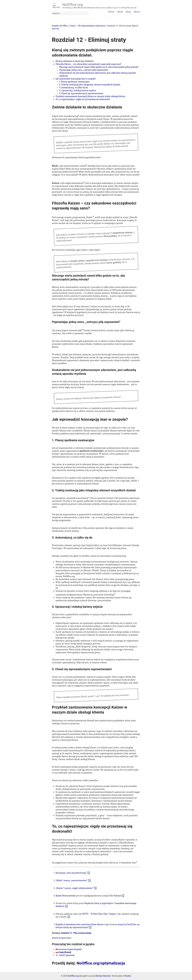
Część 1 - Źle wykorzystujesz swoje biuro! (88, 26)
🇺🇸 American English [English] (69, 949)
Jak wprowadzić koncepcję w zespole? (76, 79)
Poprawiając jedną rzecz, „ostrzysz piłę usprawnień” (84, 70)
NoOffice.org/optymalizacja (101, 963)
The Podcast (115, 896)
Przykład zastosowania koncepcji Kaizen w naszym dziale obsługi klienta (90, 96)
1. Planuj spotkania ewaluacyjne (74, 82)
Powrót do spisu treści (62, 938)
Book (120, 12)
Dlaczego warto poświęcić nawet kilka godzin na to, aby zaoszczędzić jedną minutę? (99, 67)
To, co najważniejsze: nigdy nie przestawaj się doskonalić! (83, 99)
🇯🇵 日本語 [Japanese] (65, 955)
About (137, 12)
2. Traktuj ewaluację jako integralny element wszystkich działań (90, 85)
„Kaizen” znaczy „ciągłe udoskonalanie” (74, 888)
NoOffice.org (73, 5)
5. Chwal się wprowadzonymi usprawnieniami (81, 93)
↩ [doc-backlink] (89, 873)
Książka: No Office (60, 26)
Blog (128, 12)
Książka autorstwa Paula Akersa (80, 924)
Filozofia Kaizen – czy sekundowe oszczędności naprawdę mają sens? (88, 64)
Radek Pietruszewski (66, 896)
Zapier (113, 914)
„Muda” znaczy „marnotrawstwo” (72, 880)
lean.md (55, 29)
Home (111, 12)
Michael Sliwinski (103, 976)
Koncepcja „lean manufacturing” (71, 873)
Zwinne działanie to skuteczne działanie (75, 61)
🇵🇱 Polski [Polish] (63, 952)
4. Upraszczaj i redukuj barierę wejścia (78, 90)
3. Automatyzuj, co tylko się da (74, 88)
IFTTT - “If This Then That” (96, 914)
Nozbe (128, 976)
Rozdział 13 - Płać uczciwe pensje (76, 933)
